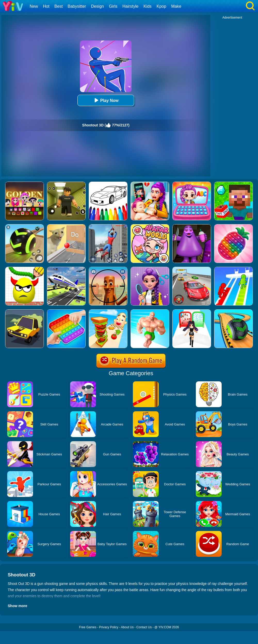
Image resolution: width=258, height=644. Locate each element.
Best (59, 6)
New (34, 6)
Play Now (106, 100)
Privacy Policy (109, 627)
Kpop (161, 6)
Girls (113, 6)
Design (98, 6)
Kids (147, 6)
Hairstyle (131, 6)
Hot (46, 6)
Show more (17, 606)
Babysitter (77, 6)
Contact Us (144, 627)
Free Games (88, 627)
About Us (127, 627)
